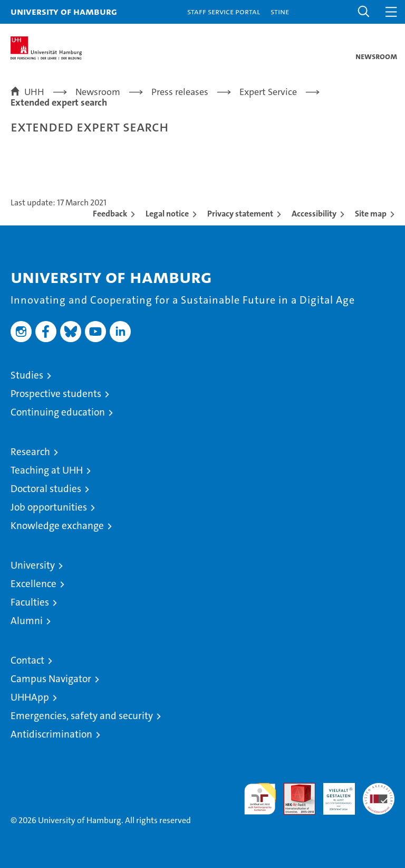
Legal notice (167, 214)
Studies (27, 375)
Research (30, 452)
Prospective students (56, 394)
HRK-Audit (333, 794)
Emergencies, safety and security (82, 716)
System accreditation (379, 794)
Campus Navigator (51, 679)
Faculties (30, 602)
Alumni (27, 621)
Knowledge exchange (57, 526)
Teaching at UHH (47, 470)
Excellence (33, 584)
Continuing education (58, 412)
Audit (294, 789)
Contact (27, 660)
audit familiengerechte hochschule (260, 799)
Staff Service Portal (224, 11)
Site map (371, 214)
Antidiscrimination (51, 734)
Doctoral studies (46, 489)
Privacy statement (240, 214)
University (33, 565)
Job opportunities (49, 507)
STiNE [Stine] (280, 11)
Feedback (110, 214)
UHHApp (30, 697)
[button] (364, 12)
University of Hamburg (64, 11)
